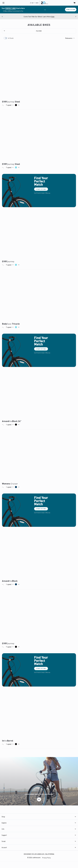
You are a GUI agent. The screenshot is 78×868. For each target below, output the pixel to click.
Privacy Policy (46, 858)
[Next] (76, 17)
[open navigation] (3, 3)
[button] (70, 38)
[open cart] (75, 3)
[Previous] (2, 17)
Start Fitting (71, 9)
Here (53, 17)
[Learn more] (39, 799)
